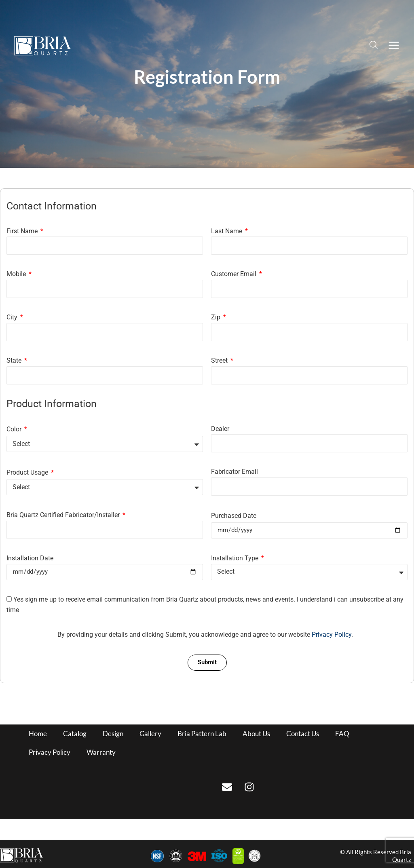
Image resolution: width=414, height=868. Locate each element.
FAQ (342, 734)
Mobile (17, 274)
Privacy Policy (332, 635)
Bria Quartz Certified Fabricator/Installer (64, 515)
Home (38, 734)
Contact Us (303, 734)
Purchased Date (234, 516)
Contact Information (52, 206)
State (15, 360)
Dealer (220, 429)
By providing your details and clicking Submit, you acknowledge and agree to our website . (205, 635)
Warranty (101, 752)
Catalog (75, 734)
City (13, 317)
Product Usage (28, 472)
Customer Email (234, 274)
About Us (256, 734)
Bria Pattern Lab (202, 734)
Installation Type (236, 558)
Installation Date (30, 558)
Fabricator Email (234, 472)
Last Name (227, 231)
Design (113, 734)
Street (220, 360)
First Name (23, 231)
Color (15, 429)
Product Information (52, 404)
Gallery (150, 734)
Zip (217, 317)
